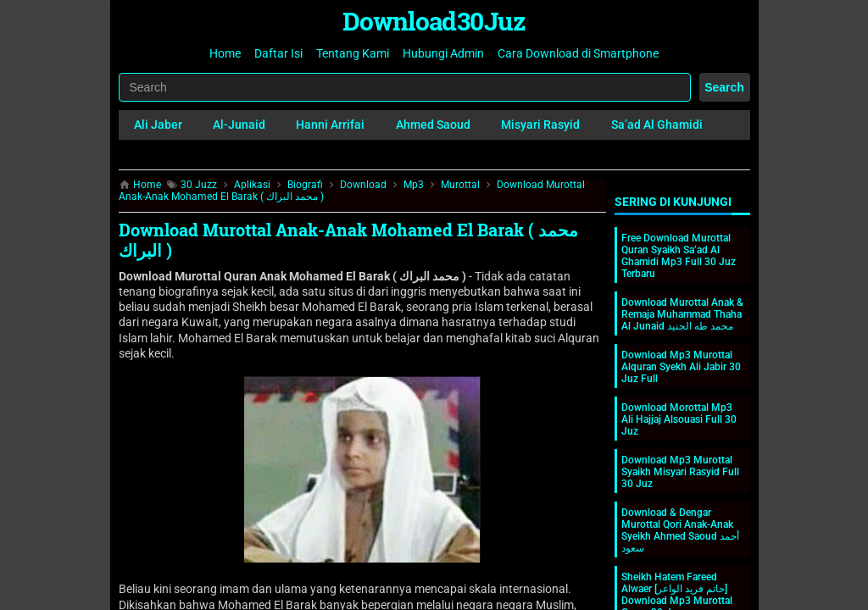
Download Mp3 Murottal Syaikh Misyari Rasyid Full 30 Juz (680, 472)
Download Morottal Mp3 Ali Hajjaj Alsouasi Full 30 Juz (679, 419)
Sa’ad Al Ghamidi (657, 125)
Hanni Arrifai (330, 125)
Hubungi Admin (443, 53)
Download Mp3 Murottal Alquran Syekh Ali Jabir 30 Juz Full (681, 367)
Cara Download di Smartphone (578, 53)
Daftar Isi (278, 53)
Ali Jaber (158, 125)
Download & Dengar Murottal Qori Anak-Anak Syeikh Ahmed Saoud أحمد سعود (680, 530)
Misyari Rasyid (540, 125)
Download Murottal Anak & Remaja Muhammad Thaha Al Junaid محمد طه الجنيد (682, 314)
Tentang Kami (353, 53)
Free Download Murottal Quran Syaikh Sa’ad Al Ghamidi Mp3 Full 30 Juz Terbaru (679, 256)
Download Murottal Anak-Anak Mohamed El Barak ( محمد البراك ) (348, 240)
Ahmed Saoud (433, 125)
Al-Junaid (239, 125)
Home (225, 53)
